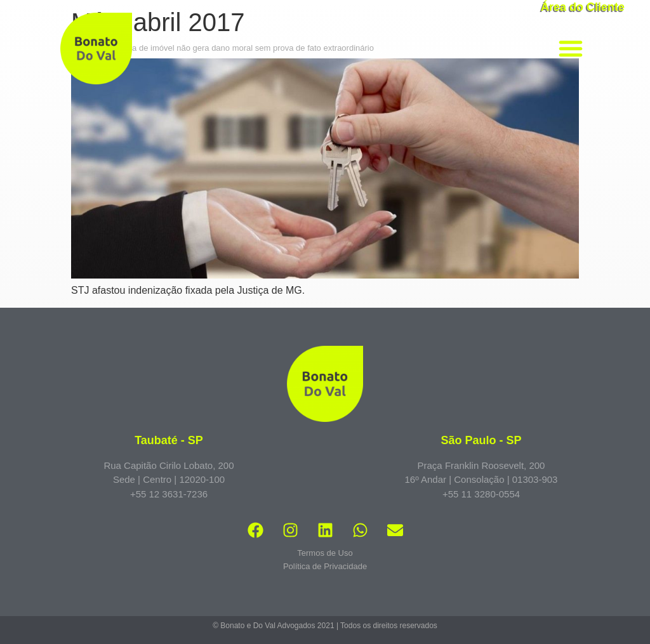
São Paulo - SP (481, 440)
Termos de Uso (325, 553)
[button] (571, 48)
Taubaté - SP (169, 440)
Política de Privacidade (325, 566)
